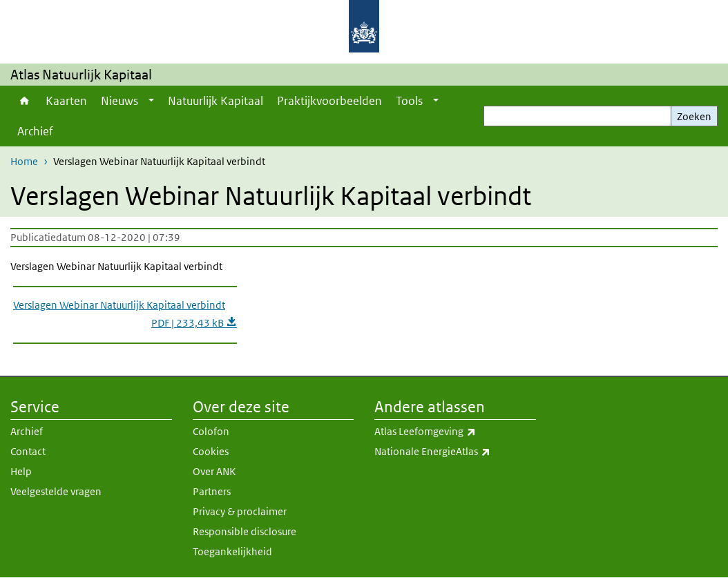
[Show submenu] (151, 101)
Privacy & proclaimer (240, 511)
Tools (409, 101)
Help (21, 471)
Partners (212, 491)
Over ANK (214, 471)
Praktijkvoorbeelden (329, 101)
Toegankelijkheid (232, 551)
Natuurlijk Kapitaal (215, 101)
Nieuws (119, 101)
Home (25, 101)
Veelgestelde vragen (56, 491)
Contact (28, 451)
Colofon (211, 431)
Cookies (211, 451)
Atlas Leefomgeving (455, 432)
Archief (35, 131)
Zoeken (694, 116)
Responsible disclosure (245, 531)
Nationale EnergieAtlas (455, 452)
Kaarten (66, 101)
